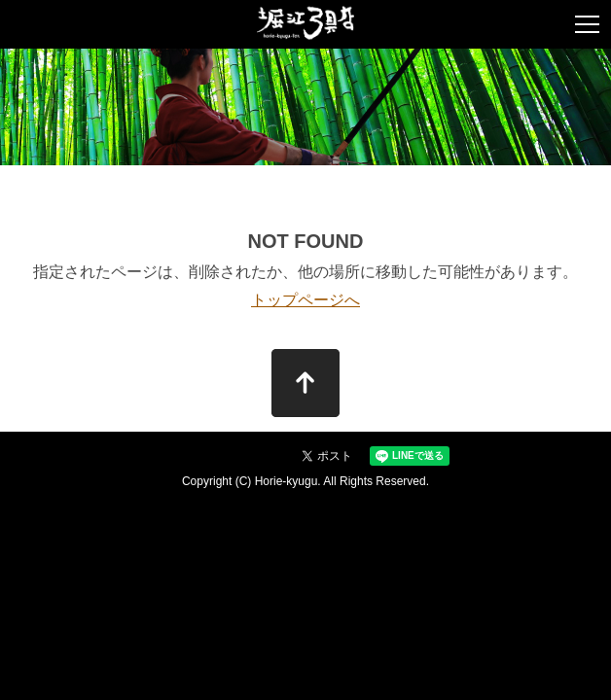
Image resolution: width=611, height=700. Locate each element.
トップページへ (305, 300)
